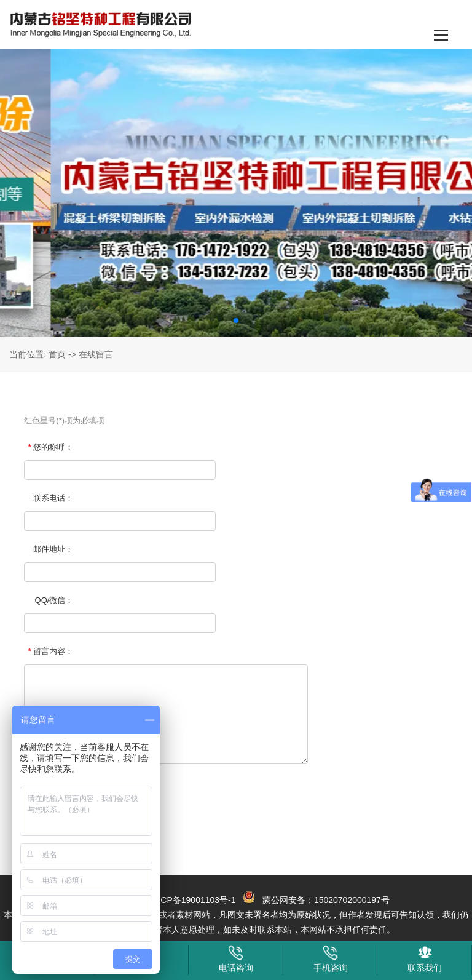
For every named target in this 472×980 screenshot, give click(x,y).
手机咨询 (331, 959)
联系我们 (425, 959)
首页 (57, 354)
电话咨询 (236, 959)
